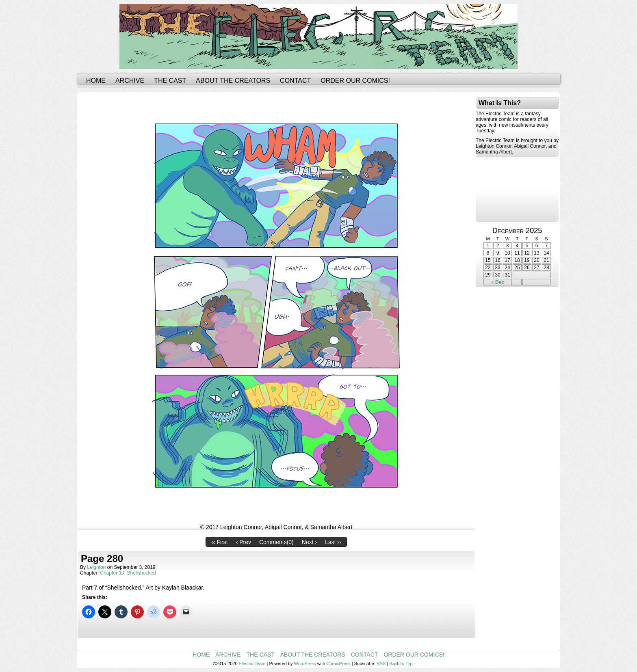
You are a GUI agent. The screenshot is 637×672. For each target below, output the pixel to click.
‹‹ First (219, 542)
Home (96, 81)
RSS (381, 663)
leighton (96, 567)
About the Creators (233, 81)
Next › (309, 542)
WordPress (305, 663)
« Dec (498, 282)
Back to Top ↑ (403, 663)
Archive (130, 81)
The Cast (170, 81)
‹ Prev (244, 542)
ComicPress (338, 663)
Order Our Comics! (355, 81)
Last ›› (333, 542)
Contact (295, 81)
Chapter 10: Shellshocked (128, 573)
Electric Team (252, 663)
